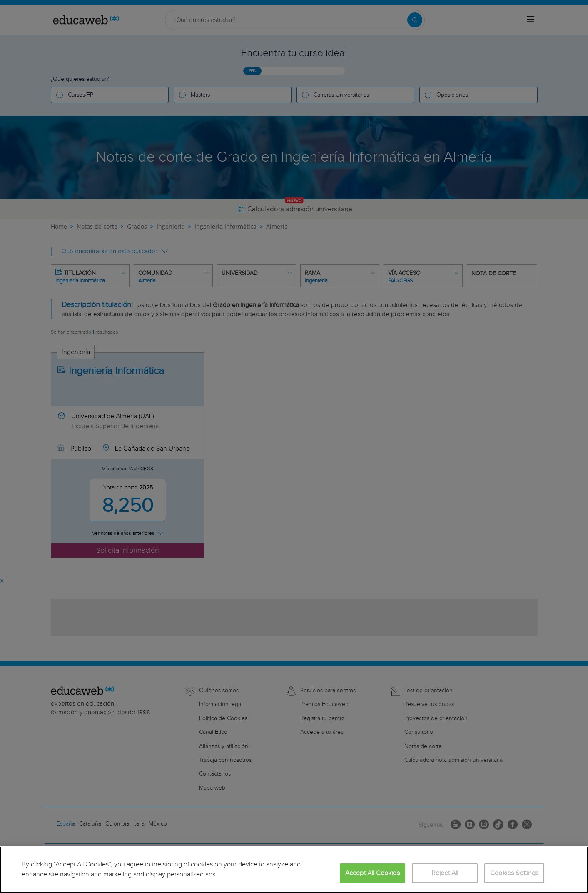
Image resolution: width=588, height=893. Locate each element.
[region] (294, 870)
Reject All (445, 873)
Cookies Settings (514, 873)
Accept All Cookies (372, 873)
